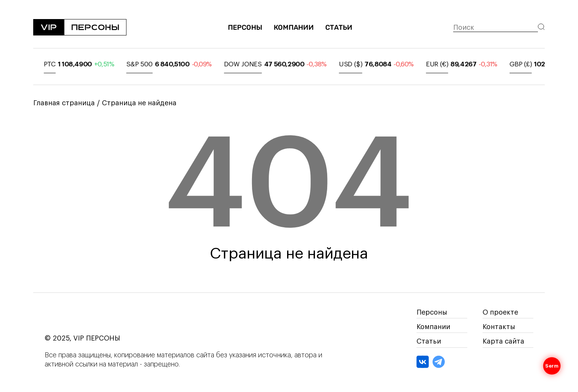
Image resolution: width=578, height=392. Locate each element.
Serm (552, 366)
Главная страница (64, 103)
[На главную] (80, 28)
